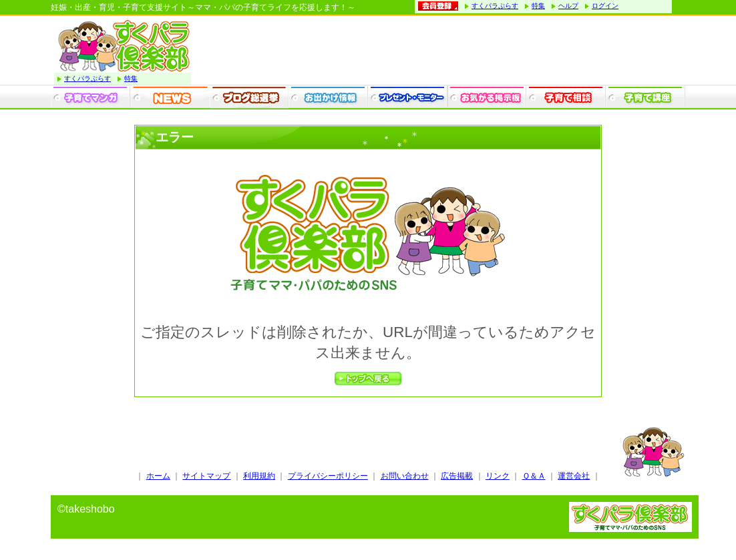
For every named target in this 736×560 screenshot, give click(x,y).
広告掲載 (457, 476)
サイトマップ (206, 476)
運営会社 (574, 476)
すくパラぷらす (495, 6)
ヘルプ (568, 6)
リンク (498, 476)
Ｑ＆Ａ (534, 476)
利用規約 (259, 476)
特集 (538, 6)
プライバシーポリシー (328, 476)
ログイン (605, 6)
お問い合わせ (405, 476)
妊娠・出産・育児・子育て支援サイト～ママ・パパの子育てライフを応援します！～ (203, 7)
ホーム (158, 476)
